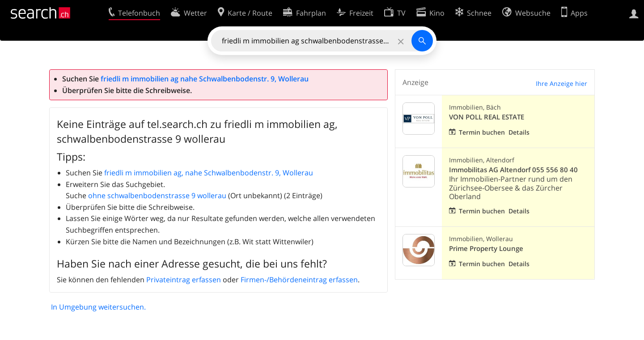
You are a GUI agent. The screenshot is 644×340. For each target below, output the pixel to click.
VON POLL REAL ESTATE (487, 117)
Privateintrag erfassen (184, 280)
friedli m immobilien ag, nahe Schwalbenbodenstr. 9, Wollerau (209, 173)
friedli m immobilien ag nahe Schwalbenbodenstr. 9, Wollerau (205, 79)
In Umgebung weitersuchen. (98, 307)
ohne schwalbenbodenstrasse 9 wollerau (157, 195)
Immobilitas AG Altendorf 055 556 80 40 (513, 170)
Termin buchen (482, 132)
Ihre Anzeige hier (561, 83)
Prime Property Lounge (486, 249)
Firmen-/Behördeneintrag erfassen (299, 280)
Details (519, 132)
